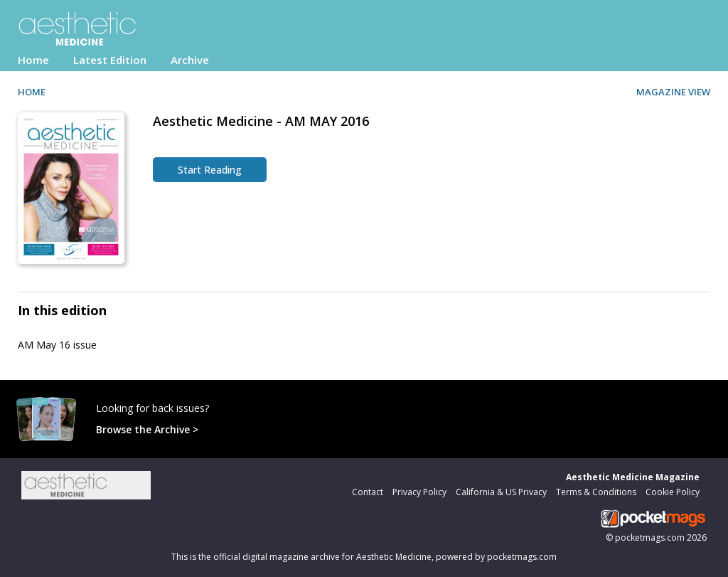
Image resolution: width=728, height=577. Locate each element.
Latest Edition (110, 60)
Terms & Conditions (596, 492)
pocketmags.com (650, 538)
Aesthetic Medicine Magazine (633, 477)
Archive (190, 60)
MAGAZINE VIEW (673, 92)
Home (33, 60)
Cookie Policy (673, 492)
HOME (32, 92)
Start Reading (210, 170)
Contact (368, 492)
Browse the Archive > (147, 429)
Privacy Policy (419, 492)
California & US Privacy (501, 492)
